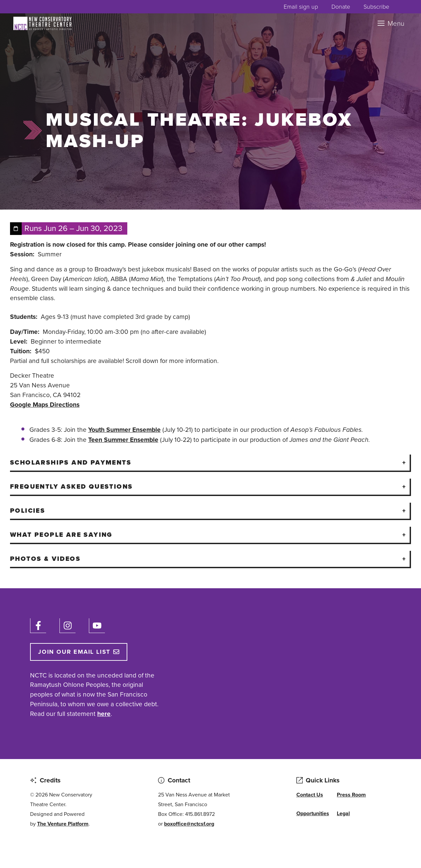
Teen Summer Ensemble (123, 440)
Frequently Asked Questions (71, 486)
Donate (341, 7)
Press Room (351, 795)
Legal (343, 813)
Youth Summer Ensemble (124, 430)
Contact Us (310, 795)
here (104, 714)
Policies (28, 511)
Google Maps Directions (45, 405)
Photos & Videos (45, 559)
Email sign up (301, 7)
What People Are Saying (61, 535)
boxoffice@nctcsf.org (189, 824)
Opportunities (313, 813)
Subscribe (376, 7)
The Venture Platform (63, 824)
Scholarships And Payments (71, 462)
